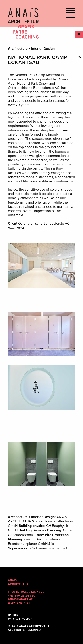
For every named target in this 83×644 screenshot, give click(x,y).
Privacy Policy (20, 619)
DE (79, 34)
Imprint (14, 615)
